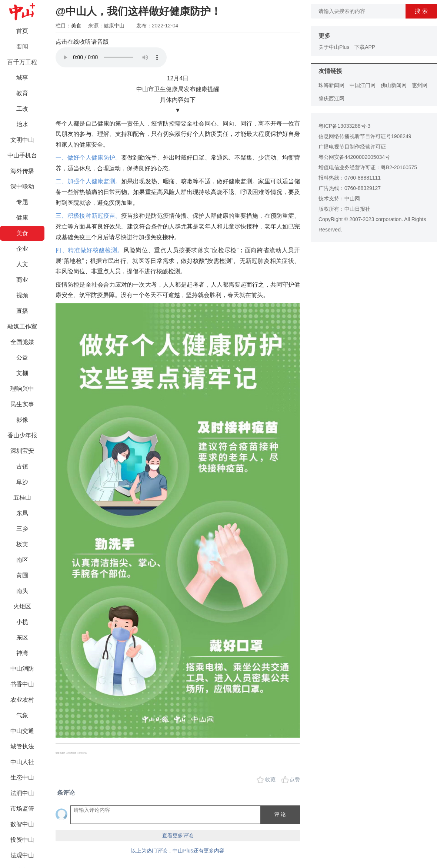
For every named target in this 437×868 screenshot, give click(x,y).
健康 (22, 218)
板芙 (22, 544)
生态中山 (22, 777)
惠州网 (420, 85)
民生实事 (22, 404)
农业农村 (22, 700)
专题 (22, 202)
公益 (22, 358)
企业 (22, 249)
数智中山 (22, 824)
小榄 (22, 622)
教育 (22, 93)
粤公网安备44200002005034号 (354, 157)
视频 (22, 295)
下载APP (365, 47)
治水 (22, 124)
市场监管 (22, 809)
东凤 (22, 513)
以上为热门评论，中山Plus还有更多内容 (178, 851)
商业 (22, 280)
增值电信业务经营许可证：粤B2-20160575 (368, 167)
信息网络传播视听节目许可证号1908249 (365, 136)
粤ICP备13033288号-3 (344, 126)
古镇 (22, 466)
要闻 (22, 46)
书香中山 (22, 684)
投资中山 (22, 840)
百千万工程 (22, 62)
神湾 (22, 653)
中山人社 (22, 762)
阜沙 (22, 482)
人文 (22, 264)
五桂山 (22, 498)
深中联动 (22, 186)
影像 (22, 420)
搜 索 (421, 11)
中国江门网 (363, 85)
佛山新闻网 (394, 85)
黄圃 (22, 575)
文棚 (22, 373)
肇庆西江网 (331, 99)
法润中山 (22, 793)
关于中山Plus (334, 47)
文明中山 (22, 140)
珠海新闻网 (331, 85)
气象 (22, 715)
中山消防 (22, 669)
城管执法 (22, 746)
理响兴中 (22, 389)
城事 (22, 78)
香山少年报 (22, 435)
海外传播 (22, 171)
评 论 (280, 814)
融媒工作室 (22, 326)
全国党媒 (22, 342)
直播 (22, 311)
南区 (22, 560)
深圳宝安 (22, 451)
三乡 (22, 529)
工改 (22, 109)
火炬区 (22, 606)
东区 (22, 637)
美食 (22, 233)
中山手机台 (22, 155)
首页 (22, 31)
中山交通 (22, 731)
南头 (22, 591)
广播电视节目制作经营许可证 (352, 147)
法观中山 (22, 855)
